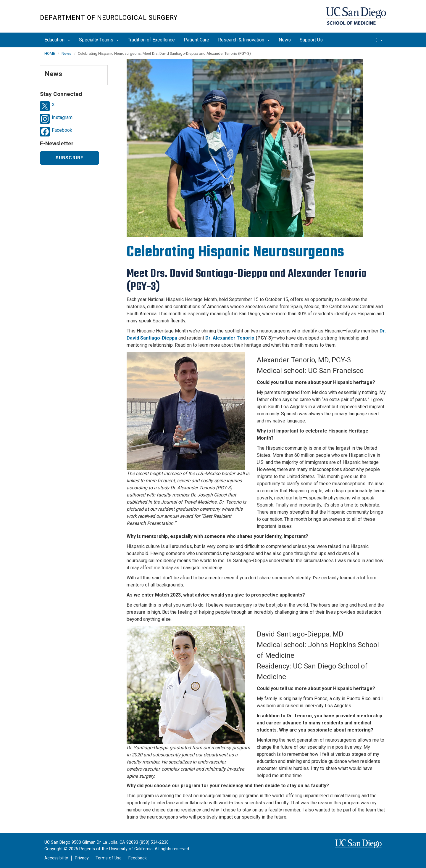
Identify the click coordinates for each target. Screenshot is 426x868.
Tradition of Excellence (151, 40)
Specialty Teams (99, 40)
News (285, 40)
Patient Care (196, 40)
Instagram (62, 117)
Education (57, 40)
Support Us (311, 40)
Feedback (138, 858)
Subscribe (70, 158)
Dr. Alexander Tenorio (230, 338)
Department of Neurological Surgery (109, 18)
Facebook (62, 130)
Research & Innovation (244, 40)
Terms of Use (109, 858)
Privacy (82, 858)
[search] (379, 40)
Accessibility (56, 858)
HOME (50, 53)
